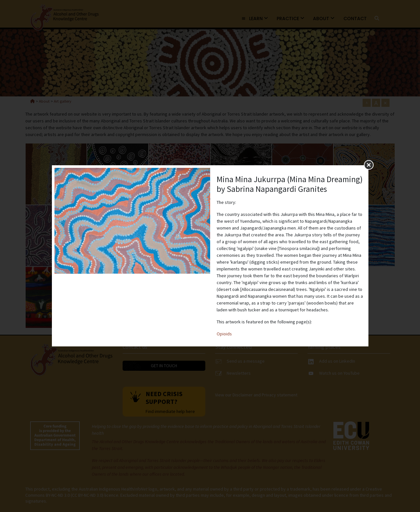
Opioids (224, 334)
